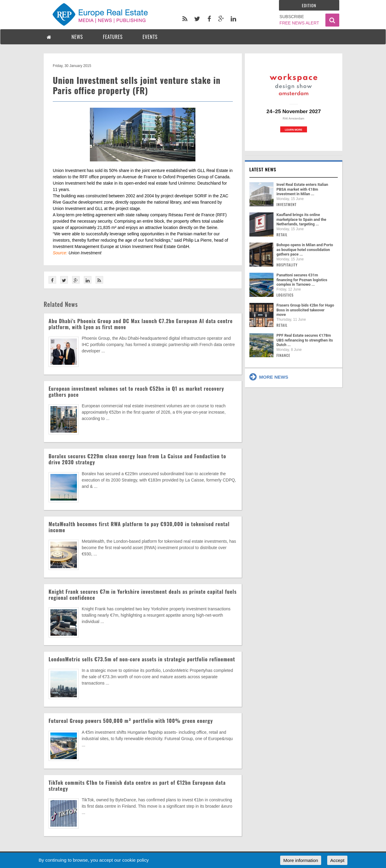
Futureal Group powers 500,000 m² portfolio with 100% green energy (131, 721)
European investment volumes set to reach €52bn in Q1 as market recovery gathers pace (136, 391)
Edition (309, 5)
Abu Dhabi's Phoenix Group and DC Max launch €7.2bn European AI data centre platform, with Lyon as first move (141, 324)
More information (301, 860)
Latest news (263, 169)
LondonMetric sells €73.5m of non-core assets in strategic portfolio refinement (142, 659)
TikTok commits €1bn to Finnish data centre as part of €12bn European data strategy (137, 785)
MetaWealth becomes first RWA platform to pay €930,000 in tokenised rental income (139, 527)
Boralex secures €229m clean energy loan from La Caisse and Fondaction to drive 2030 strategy (137, 459)
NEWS (77, 37)
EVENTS (150, 37)
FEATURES (113, 37)
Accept (337, 860)
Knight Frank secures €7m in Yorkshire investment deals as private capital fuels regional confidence (143, 595)
